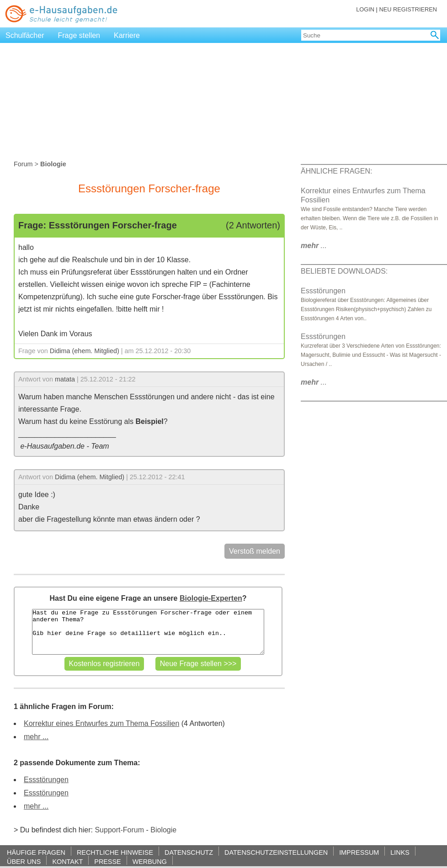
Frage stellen (79, 35)
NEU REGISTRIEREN (408, 9)
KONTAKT (67, 861)
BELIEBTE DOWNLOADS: (344, 271)
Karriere (127, 35)
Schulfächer (25, 35)
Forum (23, 164)
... (314, 246)
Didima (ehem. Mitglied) (85, 351)
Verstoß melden (255, 551)
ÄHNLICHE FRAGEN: (336, 171)
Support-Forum (119, 830)
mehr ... (36, 737)
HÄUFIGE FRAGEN (36, 852)
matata (65, 379)
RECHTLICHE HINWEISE (115, 852)
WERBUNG (150, 861)
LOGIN (365, 9)
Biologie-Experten (211, 598)
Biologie (163, 830)
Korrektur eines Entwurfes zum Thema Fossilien (101, 723)
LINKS (400, 852)
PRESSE (107, 861)
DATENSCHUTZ (189, 852)
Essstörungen (46, 780)
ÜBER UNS (24, 861)
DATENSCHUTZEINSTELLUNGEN (276, 852)
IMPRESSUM (359, 852)
